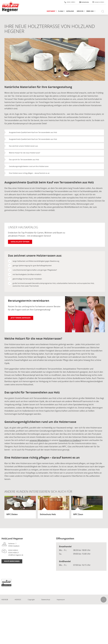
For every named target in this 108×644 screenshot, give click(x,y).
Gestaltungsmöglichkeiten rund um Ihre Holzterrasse (29, 166)
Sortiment (51, 11)
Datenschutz (46, 600)
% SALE (61, 11)
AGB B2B (5, 600)
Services (80, 11)
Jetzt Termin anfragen (21, 318)
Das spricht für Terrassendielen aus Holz (24, 160)
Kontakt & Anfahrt (98, 2)
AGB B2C (18, 600)
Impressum (61, 600)
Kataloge (70, 11)
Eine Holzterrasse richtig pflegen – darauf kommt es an (29, 173)
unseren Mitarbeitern (39, 440)
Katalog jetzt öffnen (20, 242)
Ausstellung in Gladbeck (70, 440)
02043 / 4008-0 (70, 2)
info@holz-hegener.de (16, 555)
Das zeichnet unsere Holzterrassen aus (23, 146)
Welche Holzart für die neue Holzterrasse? (25, 153)
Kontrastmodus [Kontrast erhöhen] (85, 2)
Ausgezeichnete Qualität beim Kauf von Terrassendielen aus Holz (33, 132)
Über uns (90, 11)
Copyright (31, 600)
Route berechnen (12, 561)
